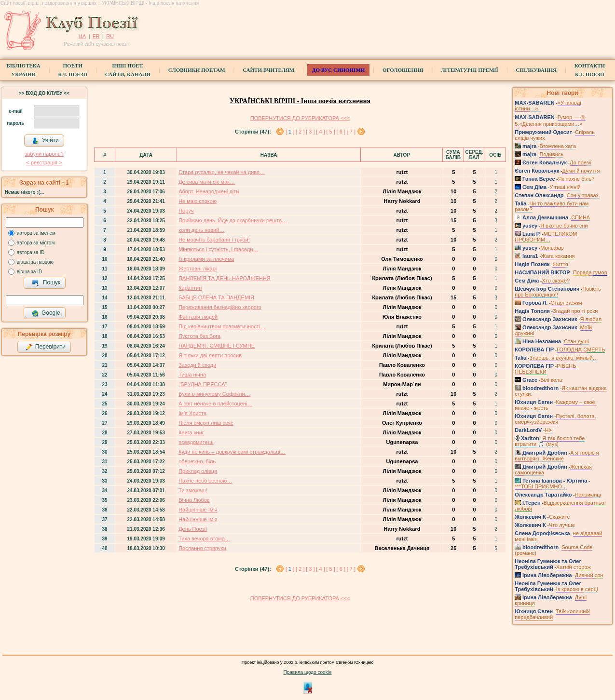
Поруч (186, 211)
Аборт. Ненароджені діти (209, 191)
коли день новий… (201, 230)
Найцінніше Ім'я (198, 510)
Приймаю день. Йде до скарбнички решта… (233, 220)
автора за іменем (36, 233)
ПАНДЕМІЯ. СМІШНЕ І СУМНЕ (217, 346)
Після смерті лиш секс (206, 423)
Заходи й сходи (197, 365)
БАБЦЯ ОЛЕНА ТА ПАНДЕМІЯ (216, 297)
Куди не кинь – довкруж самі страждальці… (232, 452)
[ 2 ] (300, 132)
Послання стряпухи (202, 548)
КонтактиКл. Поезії (590, 70)
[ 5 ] (330, 132)
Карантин (190, 288)
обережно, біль (197, 461)
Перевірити (45, 347)
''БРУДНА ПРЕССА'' (203, 384)
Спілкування (536, 70)
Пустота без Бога (199, 336)
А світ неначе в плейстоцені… (215, 404)
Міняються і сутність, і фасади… (218, 249)
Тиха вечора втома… (204, 538)
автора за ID (31, 252)
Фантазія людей (198, 317)
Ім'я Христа (192, 413)
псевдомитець (196, 442)
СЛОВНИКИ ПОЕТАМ (197, 70)
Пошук (46, 283)
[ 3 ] (310, 132)
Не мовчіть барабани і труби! (214, 240)
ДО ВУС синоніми (338, 70)
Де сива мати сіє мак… (207, 182)
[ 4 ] (320, 132)
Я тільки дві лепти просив (210, 355)
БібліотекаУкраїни (24, 70)
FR (96, 36)
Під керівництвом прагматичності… (222, 326)
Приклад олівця (198, 471)
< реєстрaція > (44, 162)
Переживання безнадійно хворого (220, 307)
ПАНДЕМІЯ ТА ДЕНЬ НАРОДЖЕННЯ (224, 278)
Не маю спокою (198, 201)
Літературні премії (470, 70)
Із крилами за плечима (206, 259)
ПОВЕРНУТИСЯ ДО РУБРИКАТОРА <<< (300, 118)
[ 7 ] (351, 132)
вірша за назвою (35, 262)
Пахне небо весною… (205, 481)
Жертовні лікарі (198, 269)
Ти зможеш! (193, 490)
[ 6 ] (341, 132)
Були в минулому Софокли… (214, 394)
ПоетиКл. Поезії (73, 70)
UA (82, 36)
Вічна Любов (194, 500)
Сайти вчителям (268, 70)
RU (110, 36)
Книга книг (191, 432)
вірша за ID (29, 272)
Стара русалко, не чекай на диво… (222, 172)
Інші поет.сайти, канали (128, 70)
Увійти (45, 141)
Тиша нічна (192, 375)
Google (46, 313)
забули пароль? (44, 154)
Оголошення (403, 70)
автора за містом (36, 243)
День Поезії (193, 529)
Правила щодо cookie (308, 672)
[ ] (290, 132)
